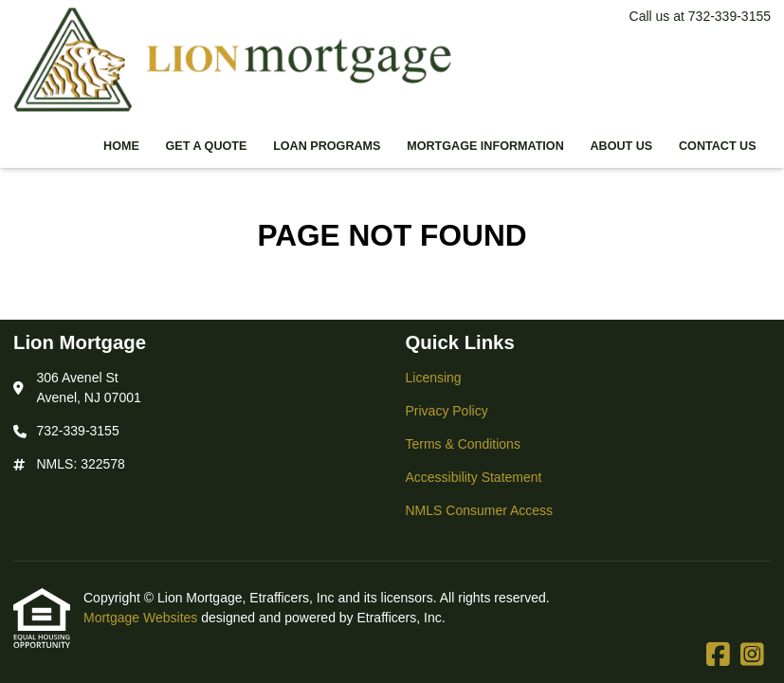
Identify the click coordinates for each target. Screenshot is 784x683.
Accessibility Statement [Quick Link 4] (474, 477)
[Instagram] (752, 655)
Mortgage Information (485, 146)
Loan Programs (327, 146)
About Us (621, 146)
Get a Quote (207, 146)
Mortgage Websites (142, 618)
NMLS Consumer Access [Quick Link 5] (480, 510)
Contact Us (718, 146)
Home (121, 146)
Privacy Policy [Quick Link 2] (447, 411)
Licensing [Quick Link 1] (434, 378)
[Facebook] (718, 655)
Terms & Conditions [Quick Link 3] (463, 444)
